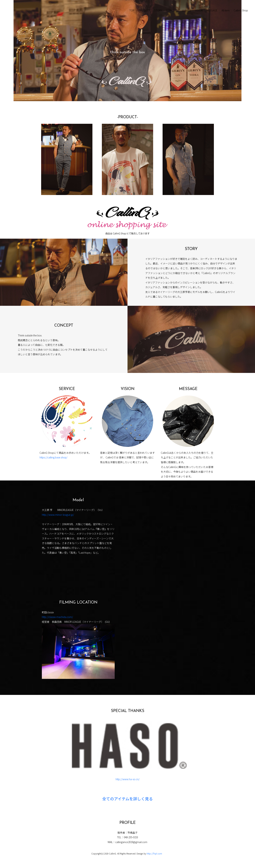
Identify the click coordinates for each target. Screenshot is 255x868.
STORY (158, 10)
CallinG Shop (241, 10)
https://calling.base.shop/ (54, 457)
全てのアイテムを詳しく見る (127, 799)
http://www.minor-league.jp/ (58, 515)
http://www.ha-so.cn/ (128, 779)
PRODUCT (144, 10)
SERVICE (186, 10)
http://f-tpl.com (154, 853)
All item (226, 10)
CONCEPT (172, 10)
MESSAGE (212, 10)
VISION (199, 10)
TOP (132, 10)
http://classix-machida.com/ (57, 617)
